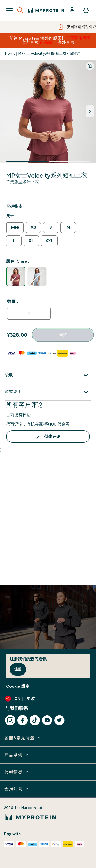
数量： (13, 302)
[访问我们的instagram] (10, 720)
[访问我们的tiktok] (35, 720)
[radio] (15, 228)
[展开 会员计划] (17, 789)
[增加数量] (45, 313)
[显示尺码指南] (14, 207)
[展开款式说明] (48, 392)
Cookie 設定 (18, 686)
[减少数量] (13, 313)
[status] (29, 313)
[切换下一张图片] (90, 111)
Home (10, 54)
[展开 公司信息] (17, 772)
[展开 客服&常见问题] (23, 738)
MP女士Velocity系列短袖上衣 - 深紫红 (49, 54)
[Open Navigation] (9, 10)
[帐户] (73, 10)
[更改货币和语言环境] (48, 699)
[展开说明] (48, 375)
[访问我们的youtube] (47, 720)
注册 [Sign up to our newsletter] (18, 669)
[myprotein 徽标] (46, 10)
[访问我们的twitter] (59, 720)
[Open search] (20, 10)
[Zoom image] (90, 66)
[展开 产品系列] (17, 755)
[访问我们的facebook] (23, 720)
